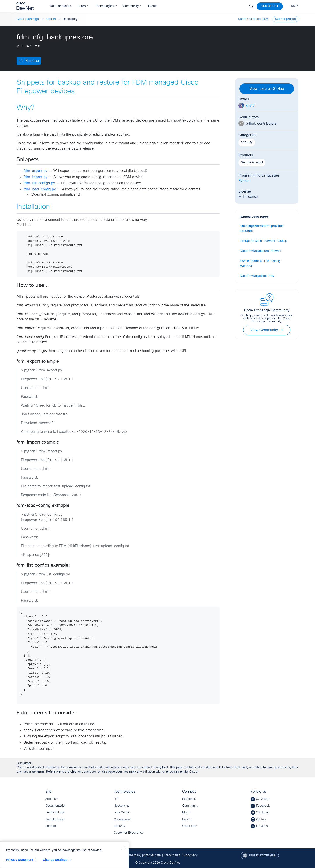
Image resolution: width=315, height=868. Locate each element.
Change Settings (55, 860)
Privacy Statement (20, 860)
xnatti (250, 106)
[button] (281, 330)
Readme (32, 61)
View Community (267, 330)
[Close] (123, 847)
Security (247, 142)
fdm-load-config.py (40, 189)
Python (244, 181)
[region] (64, 855)
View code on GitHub (267, 89)
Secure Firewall (252, 163)
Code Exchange (28, 19)
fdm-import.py (35, 177)
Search (51, 19)
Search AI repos (249, 19)
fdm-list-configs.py (39, 183)
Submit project (285, 19)
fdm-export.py (35, 171)
